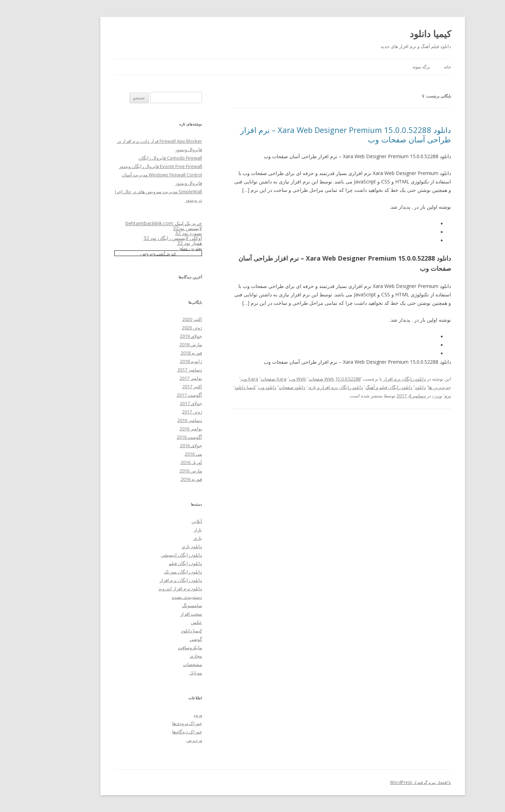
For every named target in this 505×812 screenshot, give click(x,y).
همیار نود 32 (159, 243)
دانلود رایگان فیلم (155, 563)
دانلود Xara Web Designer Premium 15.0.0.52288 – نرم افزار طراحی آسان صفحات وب (315, 134)
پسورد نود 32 (158, 233)
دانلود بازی (162, 546)
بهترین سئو (161, 248)
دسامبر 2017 (160, 370)
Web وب (267, 379)
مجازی (166, 656)
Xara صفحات (243, 379)
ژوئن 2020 (162, 328)
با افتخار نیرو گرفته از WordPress (390, 782)
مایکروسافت (160, 647)
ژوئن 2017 (162, 412)
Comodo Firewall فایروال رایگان (140, 158)
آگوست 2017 (159, 395)
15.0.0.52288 (318, 379)
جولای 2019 (161, 336)
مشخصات (162, 664)
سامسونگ (162, 605)
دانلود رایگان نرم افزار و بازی (305, 387)
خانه (417, 67)
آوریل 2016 (161, 462)
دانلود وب (237, 387)
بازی (168, 538)
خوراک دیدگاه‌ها (157, 732)
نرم (418, 396)
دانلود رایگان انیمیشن (151, 555)
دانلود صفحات (262, 387)
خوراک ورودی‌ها (157, 723)
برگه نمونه (391, 67)
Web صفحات (291, 379)
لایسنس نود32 (157, 228)
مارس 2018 (161, 344)
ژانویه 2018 (161, 361)
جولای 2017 (161, 403)
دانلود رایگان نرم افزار (374, 379)
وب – (407, 396)
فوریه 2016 (161, 479)
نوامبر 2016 (161, 429)
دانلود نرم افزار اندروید (150, 589)
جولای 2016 (161, 445)
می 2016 (163, 454)
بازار (168, 530)
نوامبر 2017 (161, 378)
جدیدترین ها (409, 387)
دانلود (390, 387)
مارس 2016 (161, 471)
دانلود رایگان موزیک (153, 572)
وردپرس (164, 740)
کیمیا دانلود (400, 34)
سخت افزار (161, 614)
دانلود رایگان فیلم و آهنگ (359, 387)
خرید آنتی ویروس (128, 253)
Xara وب (219, 379)
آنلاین (167, 521)
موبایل (166, 673)
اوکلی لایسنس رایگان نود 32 (143, 238)
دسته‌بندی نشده (157, 597)
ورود (168, 715)
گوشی (166, 639)
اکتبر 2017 (162, 387)
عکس (166, 622)
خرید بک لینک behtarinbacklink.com (134, 223)
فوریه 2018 (161, 353)
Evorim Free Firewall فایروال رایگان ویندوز (130, 166)
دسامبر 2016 (160, 420)
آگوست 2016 (159, 437)
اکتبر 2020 (162, 319)
